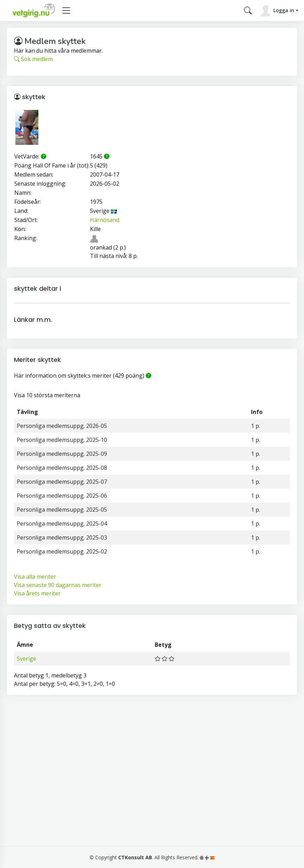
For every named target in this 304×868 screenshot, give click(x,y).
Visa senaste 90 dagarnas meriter (58, 585)
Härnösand (105, 220)
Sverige (26, 659)
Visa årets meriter (37, 593)
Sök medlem (33, 59)
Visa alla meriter (35, 577)
